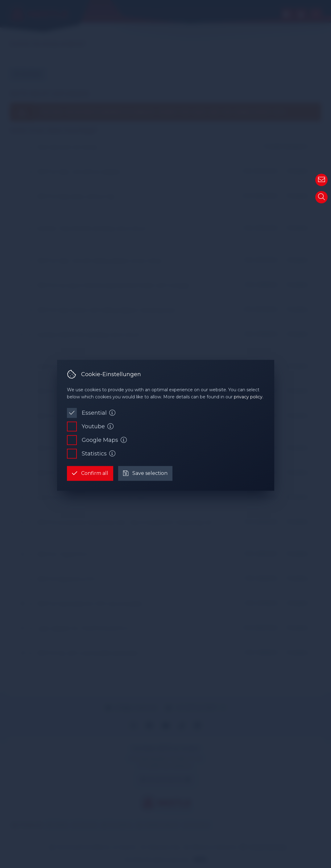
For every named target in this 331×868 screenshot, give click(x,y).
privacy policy (248, 397)
